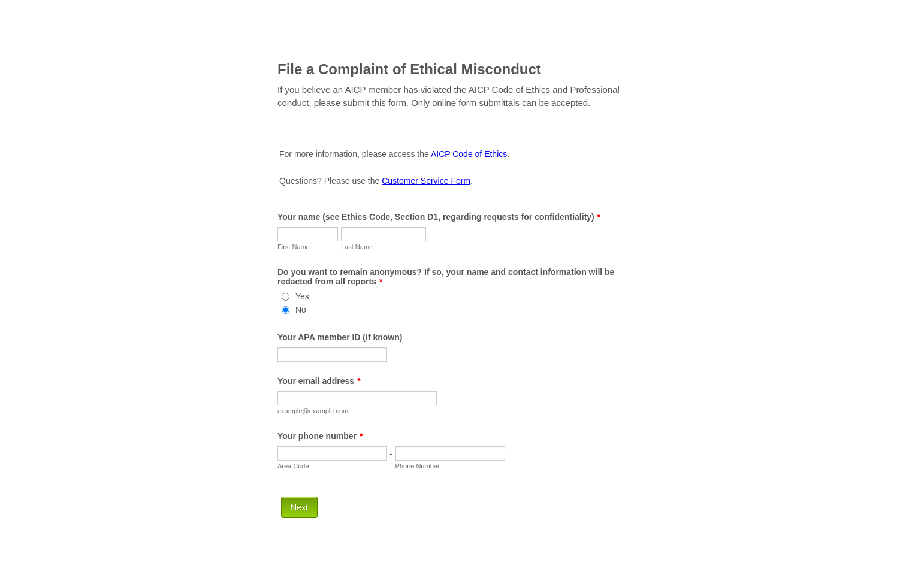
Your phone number (320, 436)
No (301, 310)
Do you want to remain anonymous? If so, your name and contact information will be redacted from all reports (446, 277)
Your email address (319, 381)
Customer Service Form (426, 181)
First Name (294, 247)
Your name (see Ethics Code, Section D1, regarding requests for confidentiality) (439, 217)
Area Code (293, 466)
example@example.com (313, 411)
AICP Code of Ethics (469, 154)
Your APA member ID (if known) (340, 337)
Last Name (357, 247)
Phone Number (418, 466)
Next (299, 507)
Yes (302, 296)
